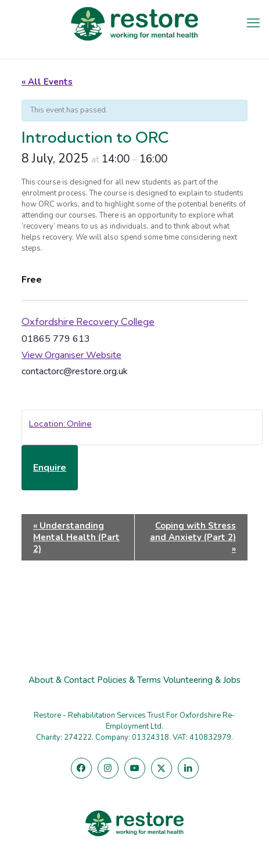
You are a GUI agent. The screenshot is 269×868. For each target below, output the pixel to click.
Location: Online (60, 424)
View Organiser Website (71, 355)
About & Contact (62, 680)
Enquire (50, 468)
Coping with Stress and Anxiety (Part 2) (193, 537)
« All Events (47, 82)
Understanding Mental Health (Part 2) (76, 537)
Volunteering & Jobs (202, 680)
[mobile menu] (253, 23)
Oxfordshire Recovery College (88, 321)
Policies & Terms (129, 680)
